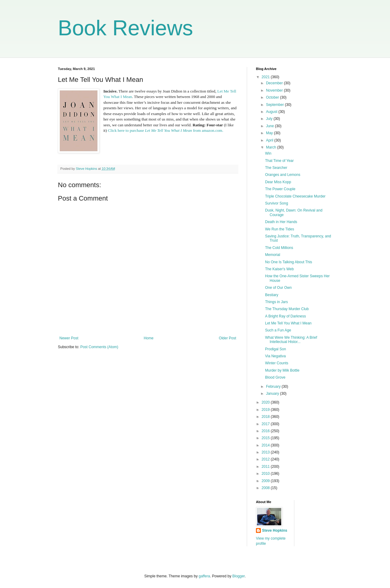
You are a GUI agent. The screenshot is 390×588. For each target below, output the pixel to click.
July (270, 119)
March (272, 147)
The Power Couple (280, 189)
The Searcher (276, 168)
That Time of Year (279, 161)
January (273, 394)
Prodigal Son (276, 349)
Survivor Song (277, 203)
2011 (266, 467)
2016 (266, 431)
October (273, 97)
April (270, 140)
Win (268, 153)
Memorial (273, 255)
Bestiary (272, 295)
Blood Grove (275, 377)
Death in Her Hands (281, 222)
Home (149, 338)
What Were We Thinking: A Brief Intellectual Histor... (291, 340)
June (270, 126)
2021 (266, 77)
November (275, 90)
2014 (266, 445)
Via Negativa (275, 356)
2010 (266, 474)
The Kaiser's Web (279, 269)
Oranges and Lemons (283, 175)
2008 (266, 488)
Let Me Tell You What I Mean (288, 323)
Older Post (227, 338)
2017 (266, 424)
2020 (266, 402)
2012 (266, 459)
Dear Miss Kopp (278, 182)
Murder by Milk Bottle (282, 370)
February (274, 387)
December (275, 83)
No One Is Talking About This (289, 262)
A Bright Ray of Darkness (285, 316)
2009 (266, 481)
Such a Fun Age (278, 330)
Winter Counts (277, 363)
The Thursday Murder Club (287, 309)
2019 (266, 410)
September (275, 105)
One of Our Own (278, 288)
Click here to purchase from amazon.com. (165, 130)
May (270, 133)
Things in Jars (277, 302)
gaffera (204, 576)
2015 (266, 438)
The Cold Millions (279, 248)
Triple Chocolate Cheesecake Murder (295, 196)
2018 (266, 417)
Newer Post (69, 338)
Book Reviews (126, 28)
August (272, 112)
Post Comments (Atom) (99, 347)
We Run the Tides (280, 229)
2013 (266, 452)
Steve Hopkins (275, 530)
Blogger (239, 576)
